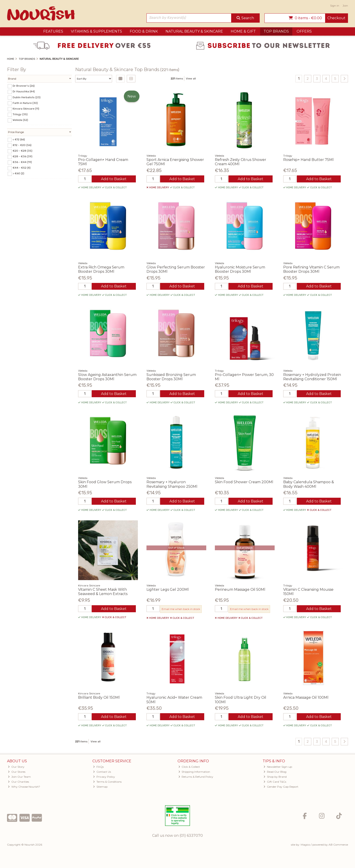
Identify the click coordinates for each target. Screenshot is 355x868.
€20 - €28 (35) (23, 151)
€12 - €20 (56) (22, 145)
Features (53, 31)
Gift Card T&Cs (275, 782)
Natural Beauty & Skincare (194, 31)
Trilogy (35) (20, 114)
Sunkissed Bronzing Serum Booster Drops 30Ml (171, 377)
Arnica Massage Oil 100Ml (306, 697)
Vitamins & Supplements (96, 31)
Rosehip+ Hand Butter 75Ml (308, 160)
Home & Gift (243, 31)
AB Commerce (338, 845)
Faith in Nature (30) (25, 103)
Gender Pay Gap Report (281, 787)
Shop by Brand (275, 777)
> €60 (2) (18, 173)
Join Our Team (19, 777)
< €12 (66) (19, 139)
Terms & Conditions (107, 782)
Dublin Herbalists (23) (27, 97)
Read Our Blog (275, 772)
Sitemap (100, 787)
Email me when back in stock (181, 609)
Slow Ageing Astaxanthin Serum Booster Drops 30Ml (107, 377)
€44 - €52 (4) (22, 168)
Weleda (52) (20, 120)
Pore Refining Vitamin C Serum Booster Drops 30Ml (311, 269)
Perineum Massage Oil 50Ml (240, 589)
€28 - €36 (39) (23, 156)
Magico (305, 845)
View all (191, 79)
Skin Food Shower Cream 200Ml (244, 482)
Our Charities (18, 782)
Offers (304, 31)
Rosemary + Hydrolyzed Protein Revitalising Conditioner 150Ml (312, 377)
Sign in (335, 6)
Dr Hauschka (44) (24, 91)
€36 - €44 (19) (22, 162)
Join (345, 6)
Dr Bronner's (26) (24, 86)
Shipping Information (194, 772)
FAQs (98, 767)
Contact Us (102, 772)
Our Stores (17, 772)
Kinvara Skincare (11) (26, 109)
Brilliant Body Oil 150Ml (99, 697)
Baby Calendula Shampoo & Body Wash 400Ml (309, 484)
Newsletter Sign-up (278, 767)
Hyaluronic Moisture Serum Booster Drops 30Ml (240, 269)
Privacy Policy (104, 777)
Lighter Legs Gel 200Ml (168, 589)
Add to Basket (114, 179)
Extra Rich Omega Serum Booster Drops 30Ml (101, 269)
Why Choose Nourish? (24, 787)
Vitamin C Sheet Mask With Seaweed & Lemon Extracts (103, 592)
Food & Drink (144, 31)
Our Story (16, 767)
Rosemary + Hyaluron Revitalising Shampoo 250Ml (172, 484)
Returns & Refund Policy (196, 777)
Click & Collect (189, 767)
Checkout (336, 18)
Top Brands (276, 31)
